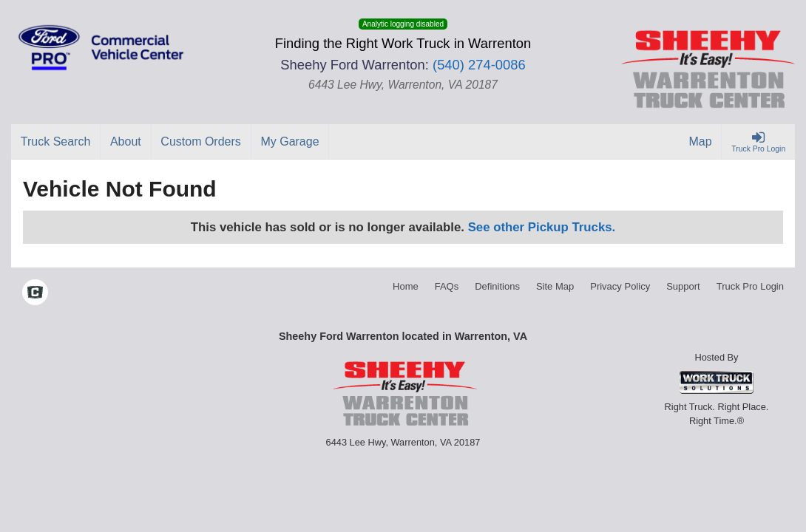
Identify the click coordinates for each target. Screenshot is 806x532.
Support (683, 286)
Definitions (497, 286)
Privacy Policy (620, 286)
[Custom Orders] (201, 142)
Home (406, 286)
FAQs (447, 286)
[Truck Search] (56, 142)
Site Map (555, 286)
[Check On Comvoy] (35, 294)
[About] (126, 142)
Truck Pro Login (750, 286)
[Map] (701, 142)
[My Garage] (291, 142)
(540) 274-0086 (479, 65)
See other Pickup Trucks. (542, 227)
